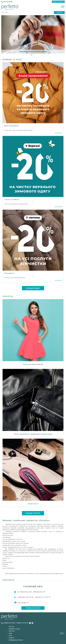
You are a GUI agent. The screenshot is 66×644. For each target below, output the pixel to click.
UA (61, 633)
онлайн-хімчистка (58, 2)
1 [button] (31, 55)
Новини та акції (14, 629)
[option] (33, 34)
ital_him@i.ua (23, 603)
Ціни (10, 633)
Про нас (11, 627)
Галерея (11, 638)
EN (64, 633)
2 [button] (33, 55)
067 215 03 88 (8, 2)
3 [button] (35, 55)
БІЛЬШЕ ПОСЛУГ (33, 513)
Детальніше (58, 133)
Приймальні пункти (33, 608)
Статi (10, 636)
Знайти (59, 13)
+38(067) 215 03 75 (43, 597)
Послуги (12, 631)
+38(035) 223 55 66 (25, 597)
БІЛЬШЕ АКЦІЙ (33, 288)
